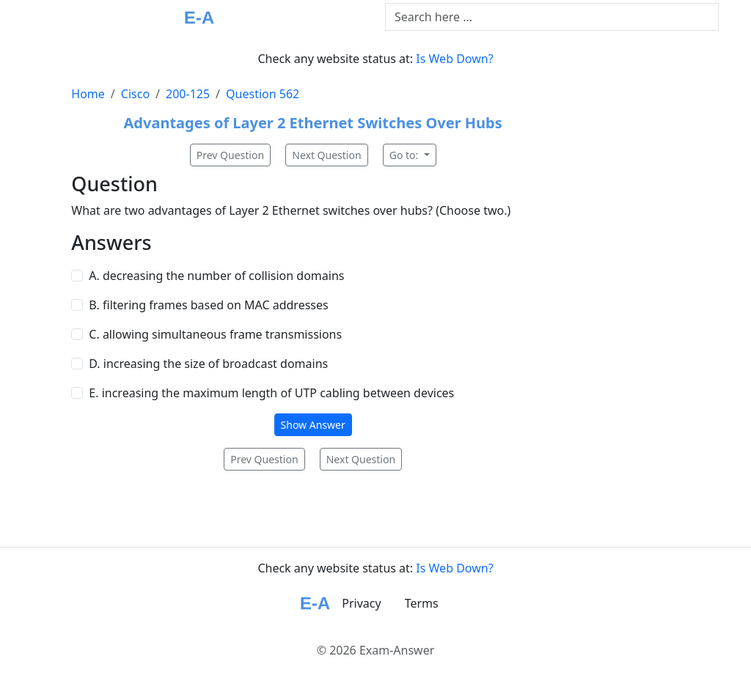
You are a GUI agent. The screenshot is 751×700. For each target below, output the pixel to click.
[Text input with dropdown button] (552, 17)
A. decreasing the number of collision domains (216, 276)
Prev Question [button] (230, 155)
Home (88, 94)
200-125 (188, 94)
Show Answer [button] (313, 425)
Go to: (405, 155)
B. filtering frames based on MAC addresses (208, 305)
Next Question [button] (326, 155)
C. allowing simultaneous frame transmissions (215, 334)
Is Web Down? (454, 59)
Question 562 (263, 94)
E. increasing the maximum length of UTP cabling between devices (271, 393)
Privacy (361, 603)
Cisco (135, 94)
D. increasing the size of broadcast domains (208, 364)
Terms (422, 603)
